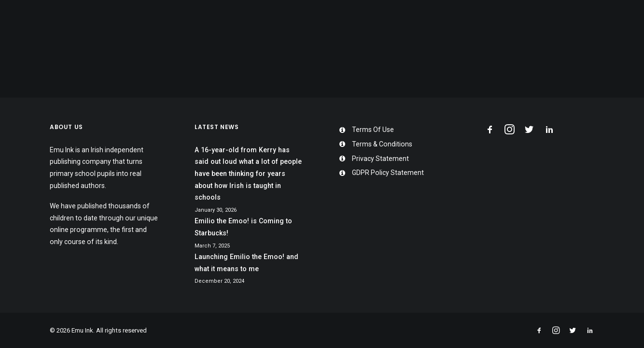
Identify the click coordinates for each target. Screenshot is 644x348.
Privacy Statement (380, 159)
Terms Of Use (373, 130)
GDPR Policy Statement (388, 173)
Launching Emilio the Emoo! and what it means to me (246, 263)
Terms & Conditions (382, 144)
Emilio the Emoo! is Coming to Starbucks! (243, 227)
